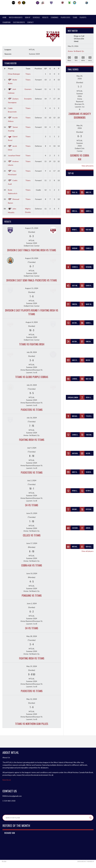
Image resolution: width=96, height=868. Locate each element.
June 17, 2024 (32, 543)
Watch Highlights (16, 17)
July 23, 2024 (32, 385)
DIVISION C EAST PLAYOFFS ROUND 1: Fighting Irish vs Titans (32, 312)
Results (45, 17)
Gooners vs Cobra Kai (80, 157)
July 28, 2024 (32, 352)
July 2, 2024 (32, 480)
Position (38, 69)
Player (11, 69)
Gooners (28, 89)
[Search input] (47, 818)
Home (4, 17)
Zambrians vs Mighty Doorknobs (80, 116)
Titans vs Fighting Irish (32, 344)
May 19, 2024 (32, 666)
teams (75, 17)
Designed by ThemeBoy (86, 861)
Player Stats (65, 17)
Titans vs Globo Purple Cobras (32, 377)
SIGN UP (28, 17)
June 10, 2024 (32, 573)
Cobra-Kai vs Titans (32, 565)
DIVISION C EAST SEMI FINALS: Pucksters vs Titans (32, 280)
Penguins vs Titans (32, 595)
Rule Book (7, 780)
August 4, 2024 (32, 322)
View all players (87, 551)
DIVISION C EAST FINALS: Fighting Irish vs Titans (32, 250)
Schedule (36, 17)
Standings (54, 17)
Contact (30, 22)
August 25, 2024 (32, 228)
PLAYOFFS (83, 17)
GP (45, 69)
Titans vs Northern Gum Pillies (32, 724)
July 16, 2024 (32, 418)
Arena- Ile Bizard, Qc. (76, 51)
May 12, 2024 (32, 699)
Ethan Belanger (14, 74)
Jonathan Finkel (14, 155)
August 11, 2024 (32, 288)
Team (28, 69)
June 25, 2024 (32, 513)
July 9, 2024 (32, 448)
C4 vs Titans (32, 505)
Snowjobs (28, 99)
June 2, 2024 (32, 603)
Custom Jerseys (19, 22)
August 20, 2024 (32, 258)
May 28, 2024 (32, 636)
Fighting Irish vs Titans (32, 440)
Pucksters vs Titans (32, 410)
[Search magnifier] (90, 818)
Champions (6, 22)
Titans (28, 74)
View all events (88, 166)
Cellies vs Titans (32, 535)
